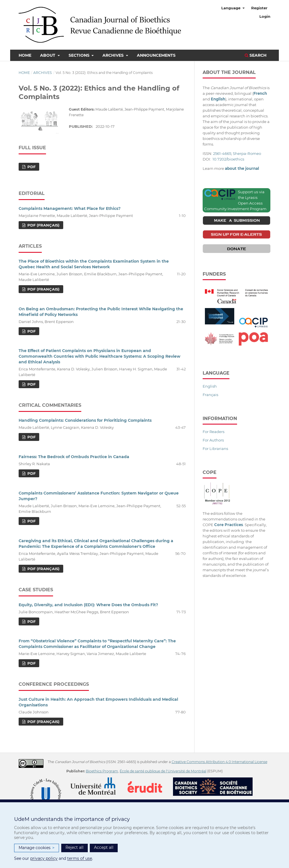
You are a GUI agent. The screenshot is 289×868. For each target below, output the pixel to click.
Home (25, 55)
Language (231, 8)
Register (259, 8)
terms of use (80, 858)
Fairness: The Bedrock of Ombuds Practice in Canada (74, 457)
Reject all (75, 847)
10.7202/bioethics (228, 159)
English (210, 386)
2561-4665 (222, 153)
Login (265, 16)
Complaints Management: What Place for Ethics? (70, 208)
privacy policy (44, 858)
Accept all (104, 847)
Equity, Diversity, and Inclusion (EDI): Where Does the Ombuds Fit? (88, 605)
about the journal (242, 168)
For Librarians (215, 449)
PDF (31, 167)
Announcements (156, 55)
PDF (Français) (43, 225)
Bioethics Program (102, 771)
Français (210, 395)
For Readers (214, 432)
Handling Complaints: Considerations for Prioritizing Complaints (85, 420)
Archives (114, 55)
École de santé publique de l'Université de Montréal (163, 771)
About (48, 55)
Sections (80, 55)
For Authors (213, 440)
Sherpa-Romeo (247, 153)
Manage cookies (37, 848)
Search (256, 55)
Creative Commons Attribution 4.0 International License (219, 762)
